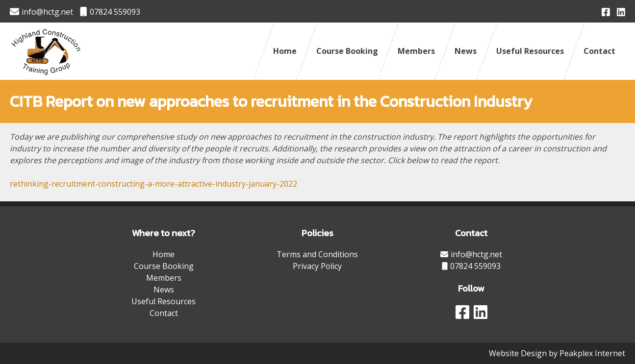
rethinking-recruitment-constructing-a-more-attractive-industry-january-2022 (153, 184)
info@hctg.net (41, 12)
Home (285, 51)
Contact (599, 51)
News (466, 51)
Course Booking (347, 51)
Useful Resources (530, 51)
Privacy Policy (317, 266)
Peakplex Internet (592, 353)
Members (416, 51)
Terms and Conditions (317, 254)
